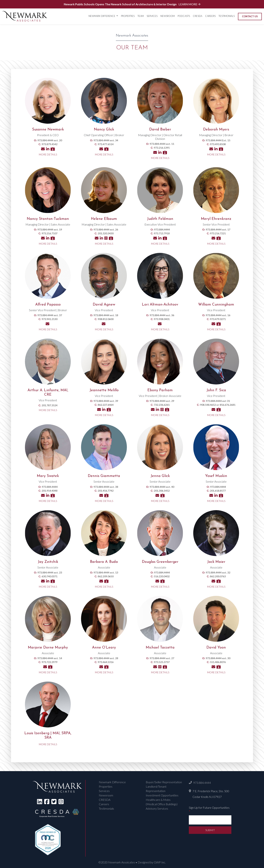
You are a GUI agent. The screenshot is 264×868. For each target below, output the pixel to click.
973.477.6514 (106, 144)
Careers (210, 16)
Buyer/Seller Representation (164, 782)
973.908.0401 (162, 319)
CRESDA (198, 16)
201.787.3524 (49, 405)
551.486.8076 (218, 662)
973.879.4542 (49, 144)
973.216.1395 (162, 148)
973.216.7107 (49, 233)
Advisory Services (157, 808)
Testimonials (227, 16)
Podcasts (184, 16)
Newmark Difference (102, 16)
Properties (128, 16)
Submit (210, 830)
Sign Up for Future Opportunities (209, 809)
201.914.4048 (49, 491)
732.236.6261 (162, 405)
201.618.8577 (218, 491)
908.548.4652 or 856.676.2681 (218, 405)
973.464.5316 (106, 662)
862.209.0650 (106, 576)
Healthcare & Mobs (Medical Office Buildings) (162, 802)
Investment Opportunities (162, 795)
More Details (48, 154)
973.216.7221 (218, 233)
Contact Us (250, 16)
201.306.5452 (162, 491)
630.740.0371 (49, 576)
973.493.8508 (218, 144)
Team (141, 16)
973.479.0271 (218, 319)
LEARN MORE (189, 4)
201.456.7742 (106, 491)
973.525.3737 (162, 662)
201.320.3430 (106, 233)
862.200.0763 (218, 576)
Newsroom (168, 16)
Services (152, 16)
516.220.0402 (162, 576)
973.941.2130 (49, 319)
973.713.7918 (162, 233)
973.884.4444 (202, 783)
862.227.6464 (106, 405)
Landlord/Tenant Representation (156, 789)
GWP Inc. (160, 862)
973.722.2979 (49, 662)
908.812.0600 (106, 319)
